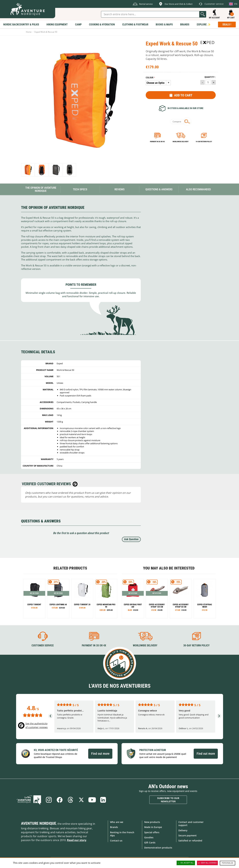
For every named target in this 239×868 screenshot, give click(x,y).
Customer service (43, 645)
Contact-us (116, 841)
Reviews (119, 189)
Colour (150, 78)
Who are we (117, 822)
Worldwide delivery (181, 142)
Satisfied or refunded (190, 841)
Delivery (183, 830)
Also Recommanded (198, 189)
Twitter (81, 800)
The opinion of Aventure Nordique (41, 189)
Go (203, 14)
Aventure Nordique (39, 823)
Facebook (60, 800)
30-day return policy (196, 645)
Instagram (49, 800)
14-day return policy (204, 142)
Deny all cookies (207, 863)
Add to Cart (183, 95)
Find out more (100, 754)
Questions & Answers (159, 189)
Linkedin (103, 800)
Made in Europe (153, 827)
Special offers (152, 832)
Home (29, 32)
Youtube (92, 800)
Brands (114, 827)
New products (152, 822)
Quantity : (210, 77)
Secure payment (188, 835)
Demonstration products (158, 848)
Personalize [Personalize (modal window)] (228, 863)
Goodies (149, 837)
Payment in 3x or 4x (157, 142)
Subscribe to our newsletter (168, 800)
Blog (29, 800)
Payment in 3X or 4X (94, 645)
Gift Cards (150, 843)
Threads (70, 800)
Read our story (77, 840)
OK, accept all (186, 863)
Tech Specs (80, 189)
